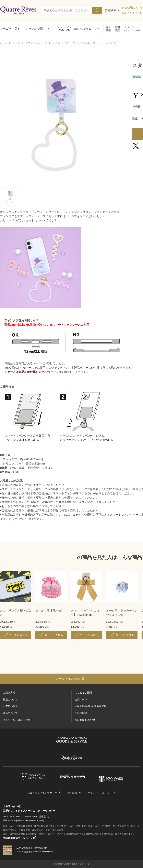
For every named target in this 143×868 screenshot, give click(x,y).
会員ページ (81, 700)
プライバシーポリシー (100, 793)
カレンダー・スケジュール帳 (132, 29)
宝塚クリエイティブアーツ (42, 793)
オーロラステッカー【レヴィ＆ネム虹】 (122, 613)
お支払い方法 (10, 706)
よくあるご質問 (83, 693)
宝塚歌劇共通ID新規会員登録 (91, 706)
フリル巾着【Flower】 (50, 610)
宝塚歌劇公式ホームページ (18, 838)
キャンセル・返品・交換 (16, 720)
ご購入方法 (9, 693)
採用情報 (72, 793)
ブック (98, 29)
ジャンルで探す (36, 29)
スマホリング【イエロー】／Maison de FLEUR (85, 613)
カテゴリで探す (10, 29)
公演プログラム (82, 29)
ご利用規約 (81, 713)
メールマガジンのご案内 (72, 679)
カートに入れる (18, 635)
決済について (10, 713)
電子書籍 (108, 29)
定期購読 (117, 29)
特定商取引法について (87, 720)
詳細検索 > (112, 10)
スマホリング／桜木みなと (16, 613)
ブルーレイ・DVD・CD (64, 29)
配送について (10, 700)
